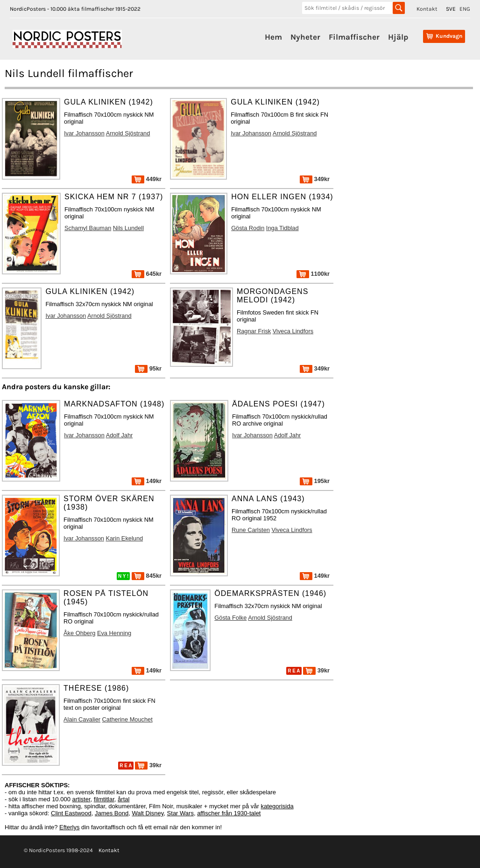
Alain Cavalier (82, 719)
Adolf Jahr (120, 435)
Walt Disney (148, 813)
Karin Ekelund (124, 538)
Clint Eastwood (71, 813)
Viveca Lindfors (293, 331)
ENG (465, 9)
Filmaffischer (354, 37)
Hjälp (398, 37)
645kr (147, 274)
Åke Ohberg (79, 633)
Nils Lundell (128, 228)
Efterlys (69, 827)
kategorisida (277, 806)
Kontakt (427, 9)
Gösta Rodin (248, 228)
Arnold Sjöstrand (128, 133)
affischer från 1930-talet (229, 813)
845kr (147, 576)
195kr (315, 481)
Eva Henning (114, 633)
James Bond (112, 813)
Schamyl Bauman (88, 228)
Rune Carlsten (251, 530)
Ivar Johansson (84, 133)
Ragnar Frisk (254, 331)
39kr (316, 670)
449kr (147, 179)
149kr (147, 481)
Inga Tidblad (282, 228)
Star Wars (180, 813)
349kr (315, 179)
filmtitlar (104, 799)
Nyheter (305, 37)
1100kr (313, 274)
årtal (124, 799)
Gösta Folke (230, 618)
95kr (148, 368)
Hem (273, 37)
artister (81, 799)
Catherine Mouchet (127, 719)
